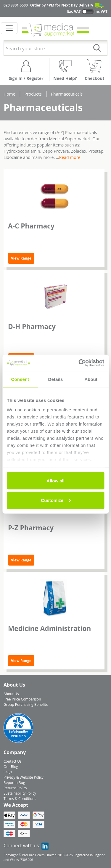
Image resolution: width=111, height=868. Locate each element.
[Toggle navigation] (9, 28)
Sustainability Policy (20, 793)
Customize (56, 500)
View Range (21, 258)
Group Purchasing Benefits (26, 704)
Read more (70, 157)
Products (33, 94)
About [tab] (91, 379)
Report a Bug (14, 783)
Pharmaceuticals (67, 94)
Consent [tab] (20, 379)
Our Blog (11, 767)
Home (9, 94)
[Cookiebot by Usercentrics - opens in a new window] (79, 363)
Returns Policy (15, 788)
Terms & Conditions (20, 799)
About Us (11, 694)
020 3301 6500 (16, 5)
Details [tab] (56, 379)
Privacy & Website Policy (24, 777)
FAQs (8, 772)
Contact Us (13, 761)
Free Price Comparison (22, 699)
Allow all (55, 481)
